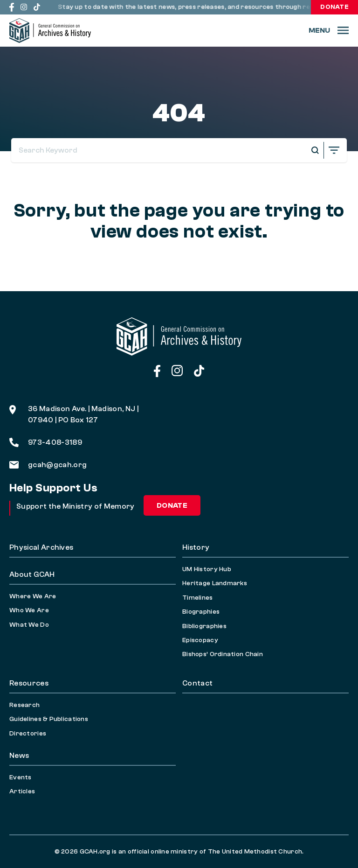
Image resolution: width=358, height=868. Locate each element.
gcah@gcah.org (48, 465)
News (19, 756)
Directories (28, 734)
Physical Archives (41, 547)
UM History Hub (207, 569)
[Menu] (329, 30)
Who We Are (29, 610)
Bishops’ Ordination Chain (223, 654)
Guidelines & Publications (49, 719)
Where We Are (33, 596)
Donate (334, 7)
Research (24, 705)
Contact (197, 683)
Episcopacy (200, 640)
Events (21, 777)
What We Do (29, 625)
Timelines (198, 598)
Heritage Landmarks (215, 583)
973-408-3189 (46, 442)
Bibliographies (204, 626)
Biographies (201, 612)
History (196, 547)
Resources (29, 683)
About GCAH (32, 574)
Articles (22, 791)
